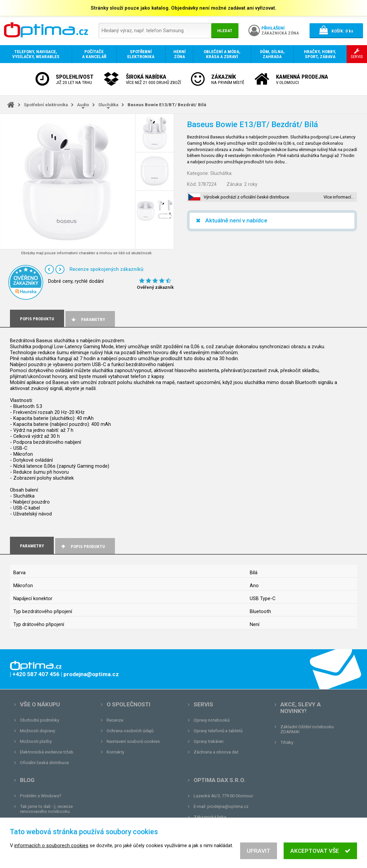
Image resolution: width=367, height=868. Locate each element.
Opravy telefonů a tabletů (218, 731)
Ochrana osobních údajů (130, 731)
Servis (203, 704)
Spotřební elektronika (46, 105)
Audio (83, 105)
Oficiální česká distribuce (44, 763)
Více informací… (339, 197)
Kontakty (115, 752)
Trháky (287, 742)
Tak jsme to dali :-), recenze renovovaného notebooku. (46, 809)
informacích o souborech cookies (51, 858)
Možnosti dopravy (38, 731)
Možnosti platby (36, 741)
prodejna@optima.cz (228, 806)
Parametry (88, 319)
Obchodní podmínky (40, 720)
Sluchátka (108, 105)
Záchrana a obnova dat (216, 752)
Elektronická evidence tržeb (47, 752)
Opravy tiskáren (209, 741)
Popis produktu (83, 547)
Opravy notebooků (212, 720)
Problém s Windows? (41, 796)
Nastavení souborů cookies (133, 741)
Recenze (115, 720)
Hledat (225, 31)
